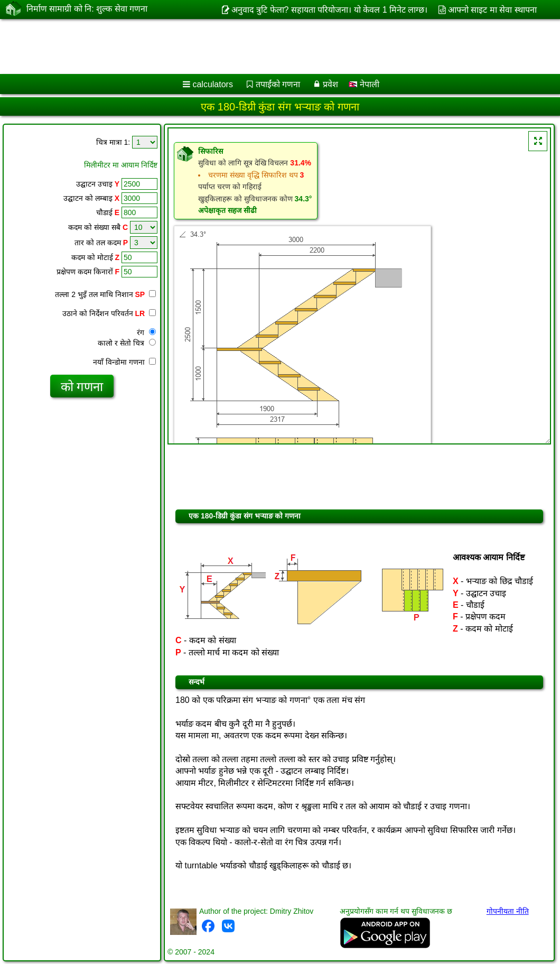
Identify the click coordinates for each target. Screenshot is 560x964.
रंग (146, 332)
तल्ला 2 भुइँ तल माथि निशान (105, 294)
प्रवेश (330, 84)
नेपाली (364, 84)
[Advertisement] (270, 47)
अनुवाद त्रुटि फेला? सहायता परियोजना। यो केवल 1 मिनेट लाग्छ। (330, 10)
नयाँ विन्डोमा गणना (124, 362)
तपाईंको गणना (278, 84)
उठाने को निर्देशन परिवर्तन (109, 313)
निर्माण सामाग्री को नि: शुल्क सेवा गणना (87, 9)
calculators (212, 84)
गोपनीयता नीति (508, 911)
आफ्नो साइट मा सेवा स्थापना (492, 10)
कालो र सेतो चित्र (127, 343)
